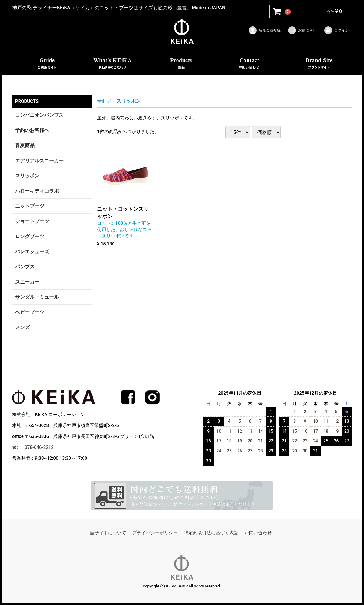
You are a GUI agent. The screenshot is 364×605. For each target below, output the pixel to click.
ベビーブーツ (30, 312)
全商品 (104, 101)
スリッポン (27, 176)
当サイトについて (108, 533)
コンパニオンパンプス (39, 115)
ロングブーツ (30, 236)
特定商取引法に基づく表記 (211, 533)
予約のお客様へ (32, 130)
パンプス (25, 267)
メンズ (22, 327)
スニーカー (27, 282)
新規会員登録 (264, 30)
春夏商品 (25, 145)
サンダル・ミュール (37, 297)
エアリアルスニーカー (39, 161)
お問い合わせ (258, 533)
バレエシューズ (32, 252)
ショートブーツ (32, 221)
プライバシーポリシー (155, 533)
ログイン (336, 30)
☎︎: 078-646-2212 (33, 447)
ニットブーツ (30, 206)
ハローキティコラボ (37, 191)
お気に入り (302, 30)
